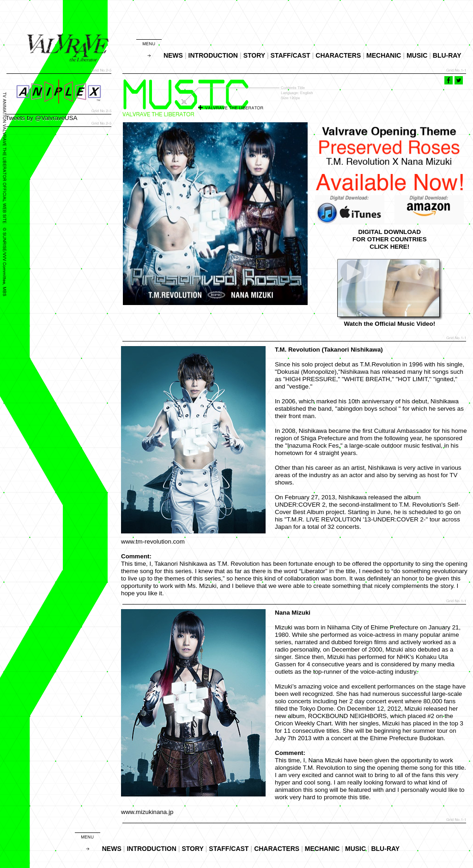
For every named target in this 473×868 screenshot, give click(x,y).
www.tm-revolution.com (153, 542)
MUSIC (417, 55)
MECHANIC (384, 55)
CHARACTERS (338, 55)
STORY (254, 55)
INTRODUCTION (213, 55)
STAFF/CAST (291, 55)
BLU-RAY (447, 55)
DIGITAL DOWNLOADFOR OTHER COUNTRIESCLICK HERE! (390, 239)
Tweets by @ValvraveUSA (42, 118)
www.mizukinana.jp (147, 812)
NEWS (173, 55)
